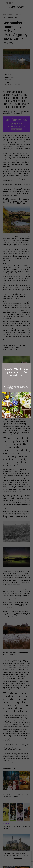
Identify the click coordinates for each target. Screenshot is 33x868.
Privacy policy (11, 386)
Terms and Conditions (21, 386)
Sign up (26, 381)
